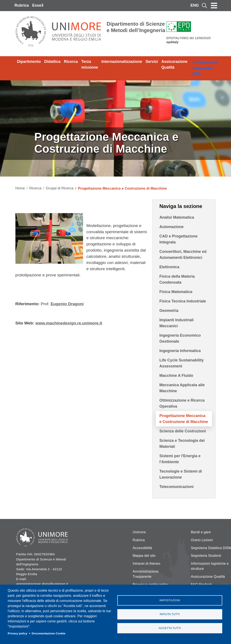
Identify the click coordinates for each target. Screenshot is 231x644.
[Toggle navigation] (214, 6)
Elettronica (169, 267)
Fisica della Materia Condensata (177, 279)
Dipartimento (29, 62)
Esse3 (38, 5)
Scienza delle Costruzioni (183, 431)
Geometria (169, 311)
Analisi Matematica (177, 217)
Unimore (139, 532)
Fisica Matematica (176, 292)
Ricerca (71, 62)
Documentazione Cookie (49, 633)
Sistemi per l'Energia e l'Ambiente (180, 459)
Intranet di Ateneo (147, 564)
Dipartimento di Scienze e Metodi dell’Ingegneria (136, 27)
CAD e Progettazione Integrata (178, 239)
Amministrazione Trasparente (146, 574)
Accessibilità (142, 548)
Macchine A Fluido (176, 376)
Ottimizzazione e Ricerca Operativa (182, 403)
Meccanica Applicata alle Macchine (182, 388)
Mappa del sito (144, 556)
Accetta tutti (170, 628)
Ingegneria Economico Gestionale (180, 338)
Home (20, 188)
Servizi (152, 62)
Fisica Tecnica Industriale (183, 301)
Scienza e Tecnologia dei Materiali (182, 444)
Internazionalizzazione (122, 62)
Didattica (52, 62)
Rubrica (22, 5)
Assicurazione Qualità (174, 64)
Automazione (171, 227)
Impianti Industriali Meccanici (176, 323)
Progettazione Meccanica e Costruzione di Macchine (184, 419)
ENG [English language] (195, 5)
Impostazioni (170, 600)
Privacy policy (17, 633)
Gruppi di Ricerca (60, 188)
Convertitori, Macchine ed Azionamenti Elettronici (183, 255)
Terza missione (90, 64)
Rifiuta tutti (170, 614)
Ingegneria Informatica (180, 351)
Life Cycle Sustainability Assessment (181, 363)
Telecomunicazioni (176, 487)
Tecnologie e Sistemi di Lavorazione (181, 474)
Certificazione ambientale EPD (205, 68)
